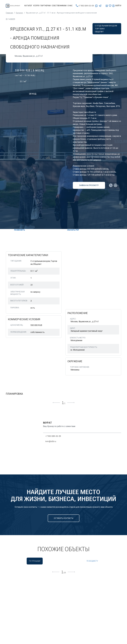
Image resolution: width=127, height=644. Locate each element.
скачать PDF (71, 230)
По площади (35, 561)
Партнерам (46, 6)
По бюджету (92, 561)
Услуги (36, 6)
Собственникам (59, 6)
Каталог (28, 6)
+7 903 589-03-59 (85, 6)
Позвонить (17, 230)
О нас (70, 6)
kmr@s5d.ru (50, 441)
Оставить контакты (63, 518)
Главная (9, 13)
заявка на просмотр (89, 185)
